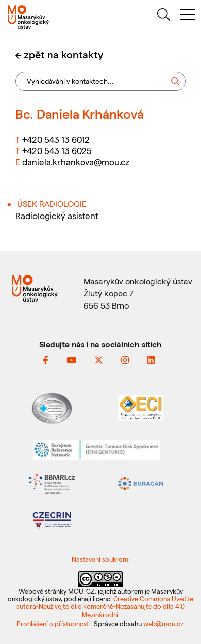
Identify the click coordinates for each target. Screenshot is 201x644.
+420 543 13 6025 (57, 150)
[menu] (188, 16)
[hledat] (163, 16)
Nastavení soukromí (101, 559)
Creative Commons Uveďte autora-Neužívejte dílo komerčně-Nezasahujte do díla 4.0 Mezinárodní (105, 606)
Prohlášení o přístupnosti (54, 623)
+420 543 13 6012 (56, 139)
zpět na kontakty (63, 54)
